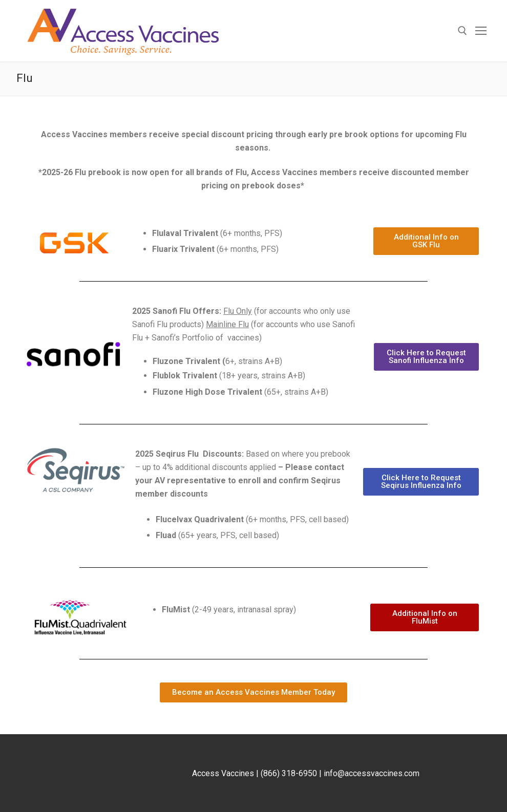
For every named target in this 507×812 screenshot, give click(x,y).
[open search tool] (462, 31)
